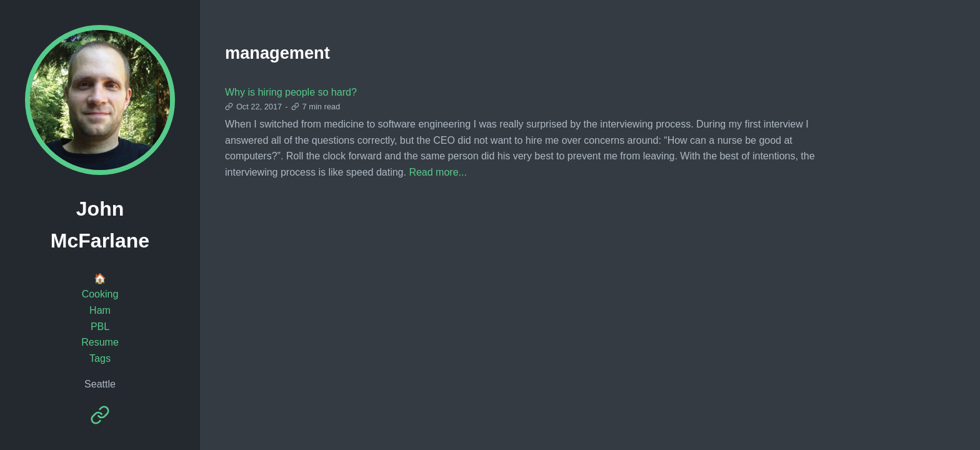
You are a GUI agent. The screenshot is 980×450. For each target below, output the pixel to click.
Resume (100, 342)
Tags (100, 358)
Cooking (100, 294)
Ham (100, 310)
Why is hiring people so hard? (291, 92)
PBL (100, 327)
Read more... (437, 172)
